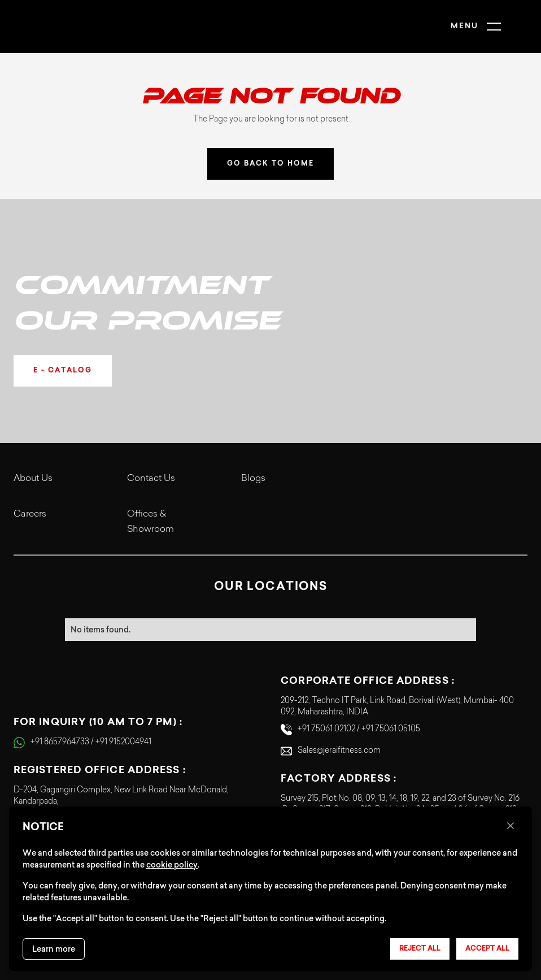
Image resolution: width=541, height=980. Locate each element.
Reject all (420, 949)
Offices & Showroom (150, 522)
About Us (33, 479)
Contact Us (151, 479)
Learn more (54, 949)
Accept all (487, 949)
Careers (30, 514)
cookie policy (172, 865)
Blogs (253, 479)
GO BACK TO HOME (270, 164)
